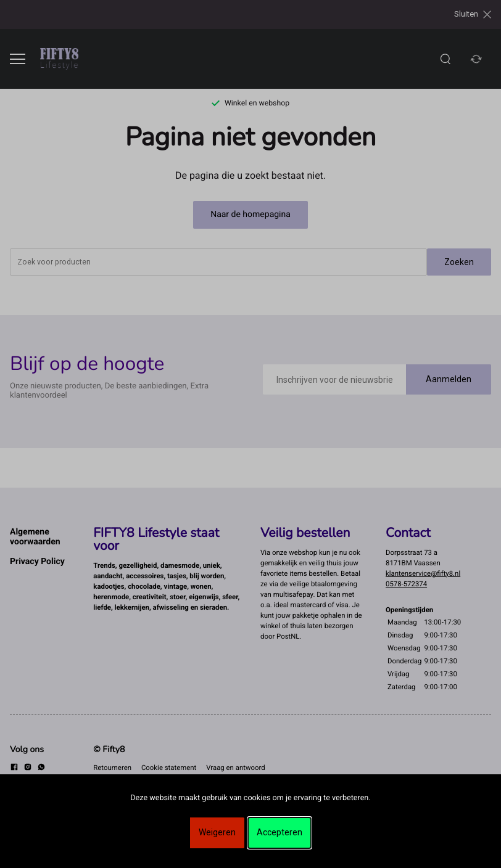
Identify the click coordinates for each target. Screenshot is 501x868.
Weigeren (217, 832)
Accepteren (279, 832)
